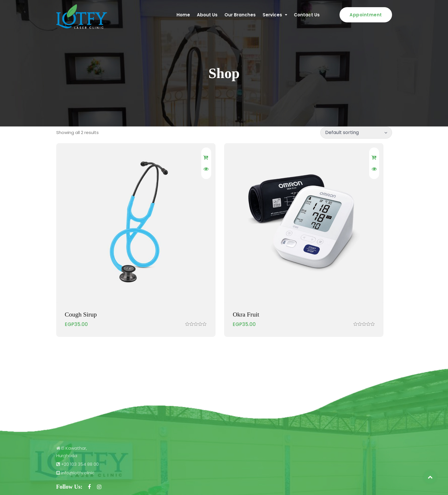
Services (272, 15)
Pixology (383, 484)
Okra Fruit (193, 261)
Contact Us (307, 15)
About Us (207, 15)
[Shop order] (356, 133)
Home (183, 15)
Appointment (366, 15)
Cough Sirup (81, 261)
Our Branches (240, 15)
